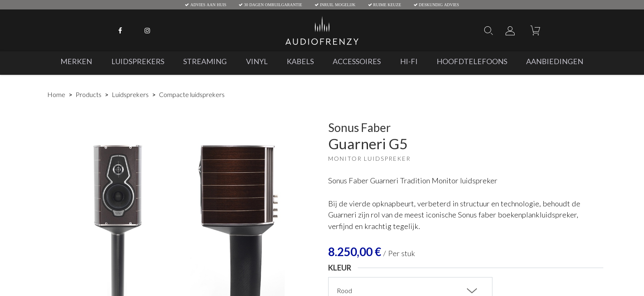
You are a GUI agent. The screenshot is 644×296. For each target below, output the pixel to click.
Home (56, 94)
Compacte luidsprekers (192, 94)
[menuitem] (76, 61)
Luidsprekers (130, 94)
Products (89, 94)
